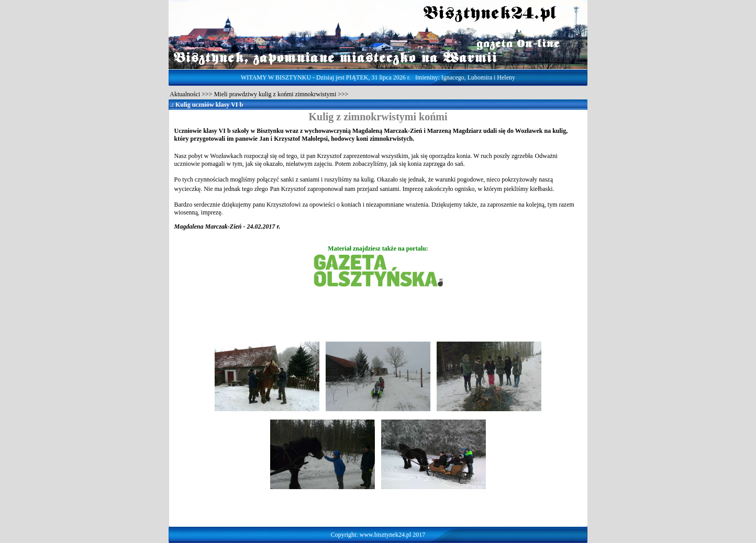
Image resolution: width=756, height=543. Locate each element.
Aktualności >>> (191, 94)
